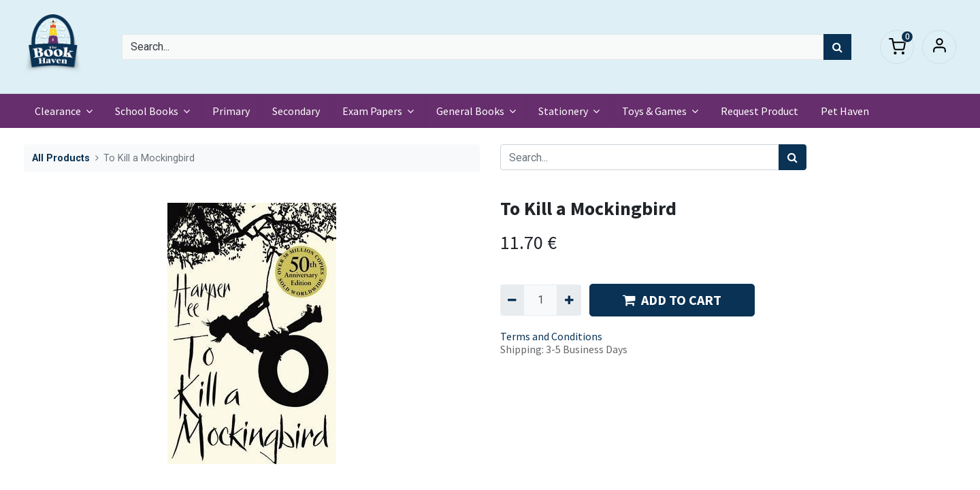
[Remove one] (512, 300)
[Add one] (569, 300)
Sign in (939, 47)
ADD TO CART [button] (672, 300)
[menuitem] (231, 111)
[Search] (837, 47)
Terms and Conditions (551, 336)
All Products (61, 158)
